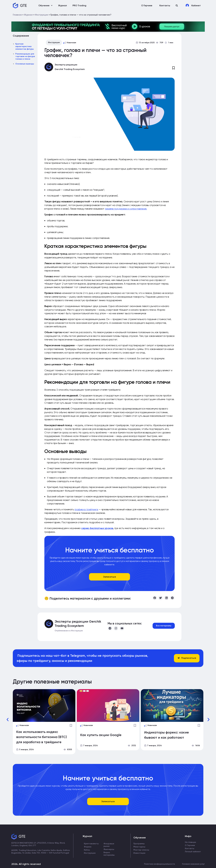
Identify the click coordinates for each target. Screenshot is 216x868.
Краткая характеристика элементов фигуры (25, 46)
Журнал (62, 5)
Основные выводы (25, 64)
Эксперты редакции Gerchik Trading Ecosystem (78, 624)
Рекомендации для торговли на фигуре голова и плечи (25, 56)
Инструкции (42, 15)
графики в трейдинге (86, 509)
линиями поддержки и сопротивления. (126, 209)
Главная (17, 15)
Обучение (45, 5)
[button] (177, 5)
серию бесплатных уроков (97, 528)
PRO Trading (79, 5)
